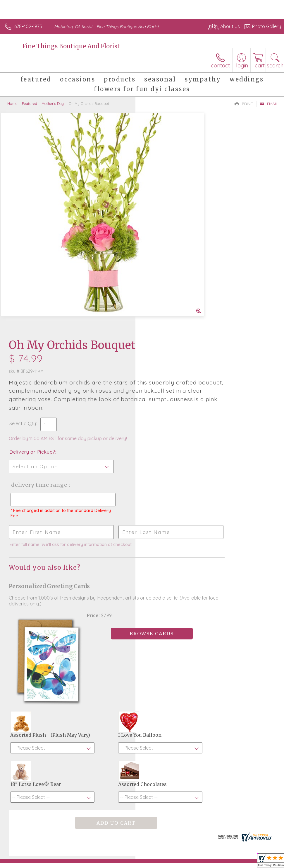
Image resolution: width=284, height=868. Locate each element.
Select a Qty (158, 205)
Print (244, 104)
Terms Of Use (147, 845)
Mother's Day (53, 103)
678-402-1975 (28, 26)
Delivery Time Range (174, 267)
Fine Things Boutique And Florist (71, 46)
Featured (30, 103)
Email (269, 104)
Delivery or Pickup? (168, 234)
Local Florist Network (223, 845)
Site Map (260, 845)
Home (12, 103)
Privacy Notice (182, 845)
